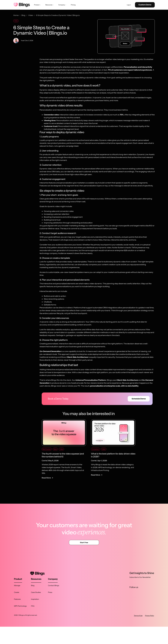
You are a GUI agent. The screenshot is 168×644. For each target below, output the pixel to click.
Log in (129, 5)
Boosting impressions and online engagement (63, 217)
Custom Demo (145, 5)
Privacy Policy (150, 616)
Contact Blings (54, 585)
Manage (17, 585)
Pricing (73, 5)
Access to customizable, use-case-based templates (61, 272)
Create (17, 592)
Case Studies (36, 592)
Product (38, 5)
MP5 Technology (20, 606)
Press (50, 592)
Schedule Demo (139, 399)
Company (62, 5)
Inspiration (35, 599)
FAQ (33, 606)
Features (17, 599)
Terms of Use (138, 616)
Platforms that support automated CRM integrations (96, 308)
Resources (50, 5)
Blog (33, 585)
